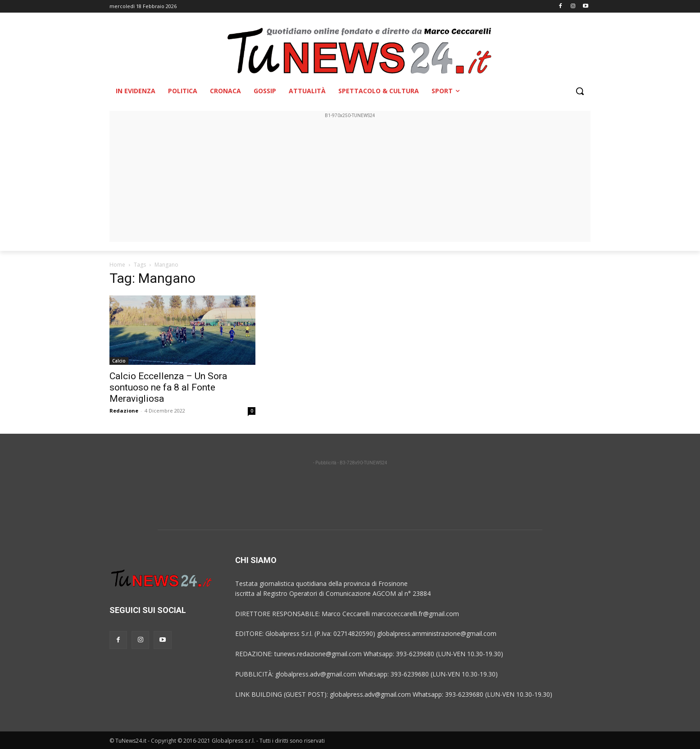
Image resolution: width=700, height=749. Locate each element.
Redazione (124, 411)
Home (117, 265)
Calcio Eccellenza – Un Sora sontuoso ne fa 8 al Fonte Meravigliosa (168, 387)
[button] (580, 91)
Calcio (119, 361)
